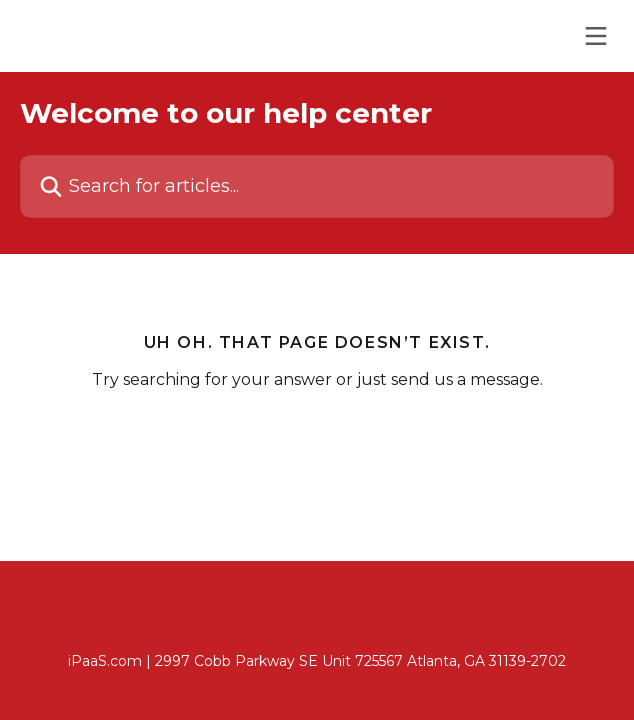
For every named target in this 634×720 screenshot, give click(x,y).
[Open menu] (596, 36)
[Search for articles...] (317, 186)
